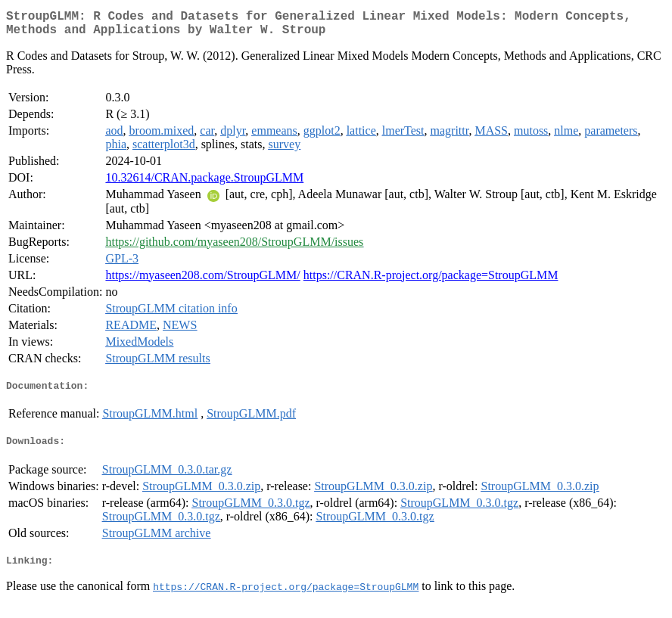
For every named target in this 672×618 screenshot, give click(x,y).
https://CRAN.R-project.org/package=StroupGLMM (431, 281)
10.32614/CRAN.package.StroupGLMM (204, 183)
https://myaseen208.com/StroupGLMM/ (202, 281)
